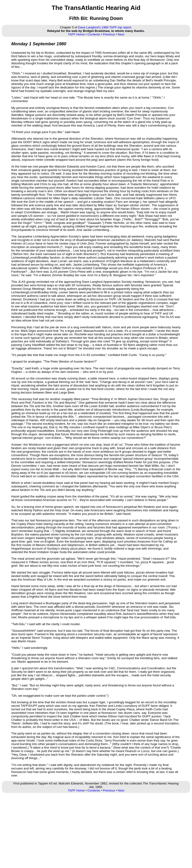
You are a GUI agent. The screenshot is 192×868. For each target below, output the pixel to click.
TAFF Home (76, 34)
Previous (109, 34)
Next (121, 34)
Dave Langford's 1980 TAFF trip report (105, 27)
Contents (94, 34)
